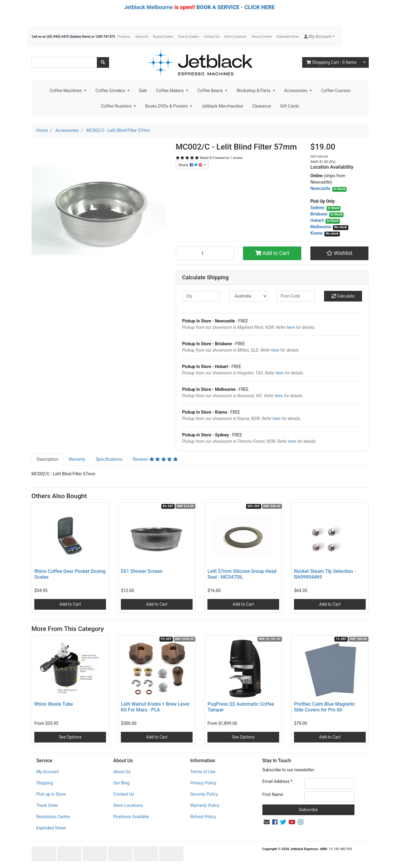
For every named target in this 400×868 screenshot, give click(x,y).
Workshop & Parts (254, 91)
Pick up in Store (51, 794)
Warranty (77, 459)
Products (124, 37)
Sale (143, 91)
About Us (142, 37)
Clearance (262, 106)
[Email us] (267, 822)
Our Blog (121, 783)
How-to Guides (188, 37)
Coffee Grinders (111, 91)
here (291, 327)
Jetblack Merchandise (222, 106)
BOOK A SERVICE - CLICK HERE (235, 7)
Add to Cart (272, 253)
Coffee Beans (211, 91)
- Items (331, 62)
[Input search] (64, 62)
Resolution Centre (53, 817)
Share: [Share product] (191, 165)
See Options (70, 737)
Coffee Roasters (117, 106)
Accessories (296, 91)
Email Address (277, 781)
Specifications (109, 459)
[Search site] (103, 62)
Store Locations (236, 37)
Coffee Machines (66, 91)
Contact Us (212, 37)
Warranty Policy (205, 805)
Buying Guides (163, 37)
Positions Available (131, 817)
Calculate (343, 296)
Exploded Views (288, 37)
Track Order (47, 805)
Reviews (155, 459)
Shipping (45, 783)
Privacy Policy (203, 783)
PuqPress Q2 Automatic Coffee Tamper (241, 707)
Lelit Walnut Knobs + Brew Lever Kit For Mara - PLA (155, 707)
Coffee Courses (336, 91)
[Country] (248, 296)
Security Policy (204, 794)
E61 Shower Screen (142, 571)
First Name (273, 794)
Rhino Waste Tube (54, 704)
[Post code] (296, 296)
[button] (319, 37)
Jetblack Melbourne (148, 7)
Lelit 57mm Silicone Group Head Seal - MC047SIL (242, 574)
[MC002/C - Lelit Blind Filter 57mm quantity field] (205, 253)
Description (48, 459)
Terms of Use (203, 772)
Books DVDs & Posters (167, 106)
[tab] (48, 459)
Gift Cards (289, 106)
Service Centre (262, 37)
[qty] (201, 296)
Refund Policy (203, 817)
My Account (48, 772)
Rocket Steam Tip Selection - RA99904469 (325, 574)
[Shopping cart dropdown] (364, 62)
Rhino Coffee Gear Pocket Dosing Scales (70, 574)
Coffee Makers (171, 91)
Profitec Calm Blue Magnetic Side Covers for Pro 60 (325, 707)
